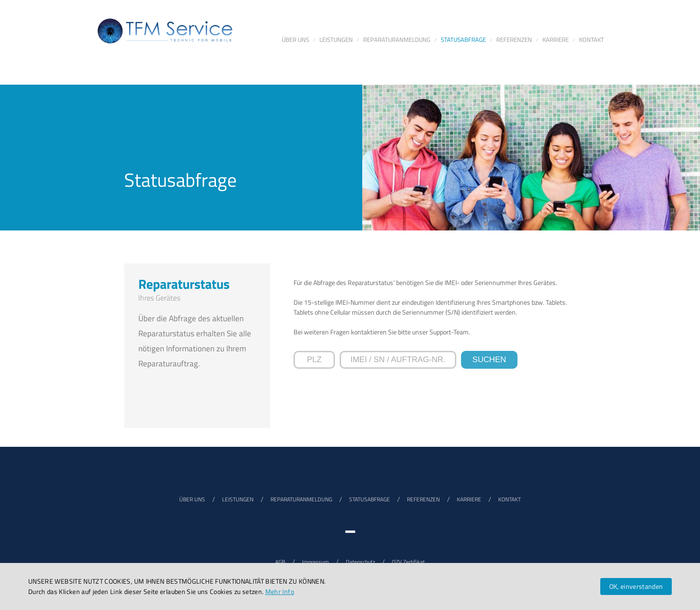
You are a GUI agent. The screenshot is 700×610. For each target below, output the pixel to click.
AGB (280, 562)
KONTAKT (509, 499)
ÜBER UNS (192, 499)
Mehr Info (280, 591)
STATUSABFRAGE (370, 499)
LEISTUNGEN (238, 499)
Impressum (315, 562)
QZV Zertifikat (408, 562)
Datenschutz (360, 562)
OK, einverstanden (636, 586)
